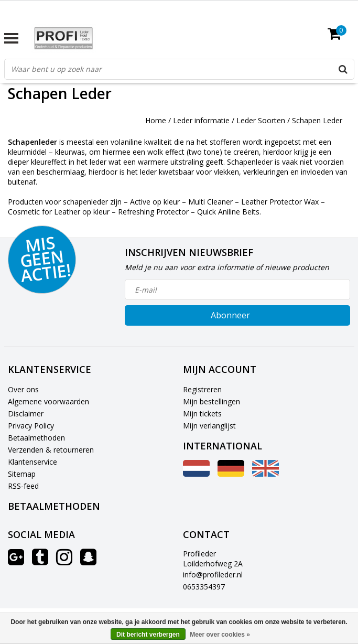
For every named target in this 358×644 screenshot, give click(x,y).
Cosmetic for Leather (44, 212)
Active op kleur (155, 202)
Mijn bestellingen (211, 401)
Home (156, 120)
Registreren (202, 389)
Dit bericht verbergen (148, 635)
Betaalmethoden (36, 438)
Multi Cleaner (210, 202)
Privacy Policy (31, 426)
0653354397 (204, 587)
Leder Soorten (261, 120)
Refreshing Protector (153, 212)
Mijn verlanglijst (209, 426)
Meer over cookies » (220, 635)
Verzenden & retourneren (51, 450)
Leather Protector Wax (280, 202)
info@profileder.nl (213, 575)
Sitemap (22, 474)
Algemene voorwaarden (48, 401)
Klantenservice (32, 462)
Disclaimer (26, 414)
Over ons (23, 389)
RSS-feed (23, 486)
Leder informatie (201, 120)
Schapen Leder (317, 120)
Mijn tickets (202, 414)
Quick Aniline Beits (228, 212)
